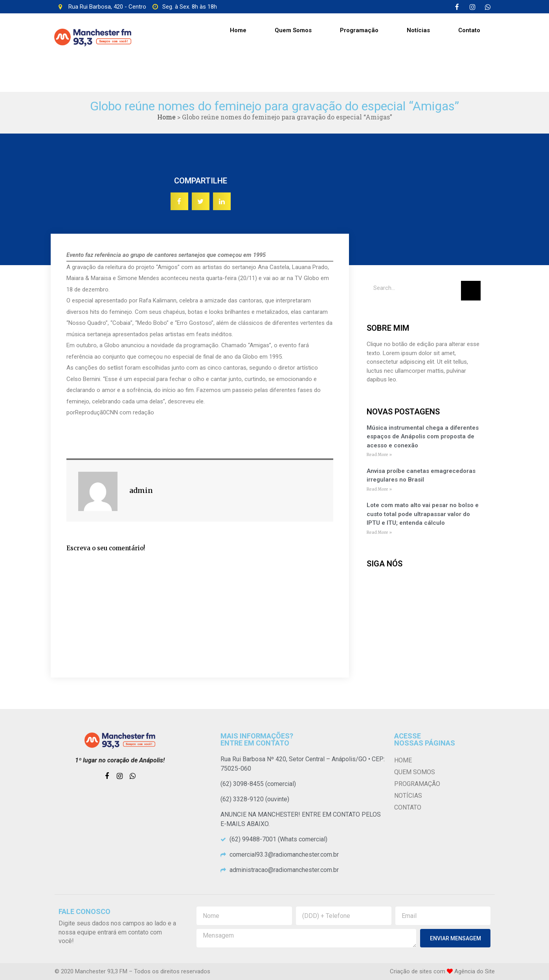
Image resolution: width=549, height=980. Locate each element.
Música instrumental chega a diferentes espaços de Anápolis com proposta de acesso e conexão (423, 437)
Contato (469, 30)
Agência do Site (475, 971)
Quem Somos (293, 30)
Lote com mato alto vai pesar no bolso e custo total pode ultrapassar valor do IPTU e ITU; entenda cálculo (423, 514)
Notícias (418, 30)
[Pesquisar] (471, 291)
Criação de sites (411, 971)
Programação (359, 30)
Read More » (379, 455)
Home (238, 30)
